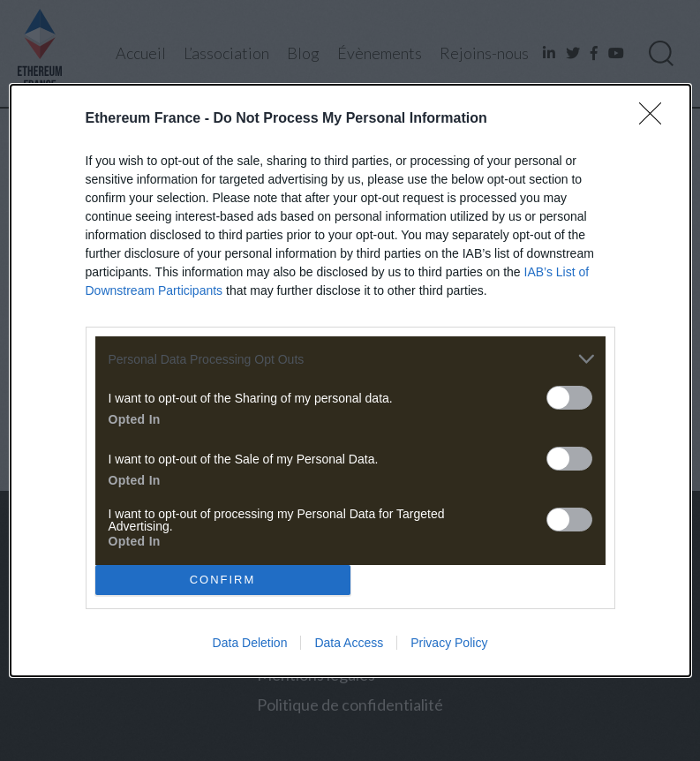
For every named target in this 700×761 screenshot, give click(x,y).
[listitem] (350, 359)
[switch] (569, 398)
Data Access (349, 643)
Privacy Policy (449, 643)
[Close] (656, 119)
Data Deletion (250, 643)
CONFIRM (223, 579)
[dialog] (350, 380)
